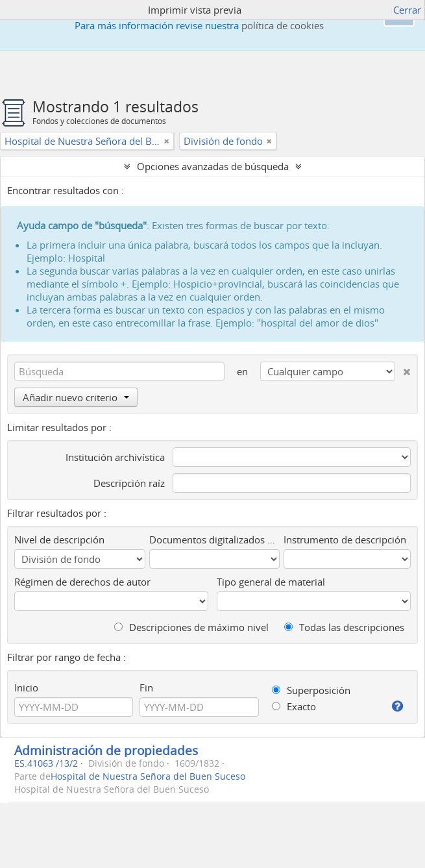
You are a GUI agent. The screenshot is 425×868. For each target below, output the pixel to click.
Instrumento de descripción (345, 539)
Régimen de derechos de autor (82, 582)
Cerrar (407, 10)
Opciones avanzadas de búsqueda (213, 166)
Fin (146, 688)
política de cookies (283, 25)
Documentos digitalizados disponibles (215, 539)
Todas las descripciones (344, 627)
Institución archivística (115, 457)
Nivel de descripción (59, 539)
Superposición (311, 690)
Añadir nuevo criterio (76, 397)
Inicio (26, 688)
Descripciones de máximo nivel (191, 627)
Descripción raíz (129, 483)
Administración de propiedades (106, 750)
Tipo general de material (271, 582)
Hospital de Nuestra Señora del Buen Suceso (148, 776)
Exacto (294, 706)
